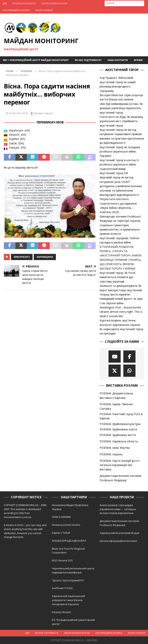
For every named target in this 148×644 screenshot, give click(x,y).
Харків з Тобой (61, 533)
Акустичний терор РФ (114, 173)
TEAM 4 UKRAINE (61, 517)
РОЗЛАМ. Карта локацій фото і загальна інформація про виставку (120, 465)
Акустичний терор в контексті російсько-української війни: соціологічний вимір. (119, 164)
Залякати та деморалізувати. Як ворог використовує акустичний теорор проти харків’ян (121, 290)
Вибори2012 (22, 257)
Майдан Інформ (43, 113)
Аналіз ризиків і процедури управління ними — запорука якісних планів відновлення (118, 509)
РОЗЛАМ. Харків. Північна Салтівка (116, 406)
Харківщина (45, 257)
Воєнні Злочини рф (24, 3)
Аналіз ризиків (44, 10)
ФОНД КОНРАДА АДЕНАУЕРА (69, 541)
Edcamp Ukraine (61, 612)
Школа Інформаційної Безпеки (118, 541)
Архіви (138, 60)
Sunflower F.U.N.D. (63, 588)
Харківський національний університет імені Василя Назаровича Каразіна (68, 600)
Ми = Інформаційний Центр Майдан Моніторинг (36, 60)
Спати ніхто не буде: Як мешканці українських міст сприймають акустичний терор (121, 121)
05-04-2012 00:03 (19, 113)
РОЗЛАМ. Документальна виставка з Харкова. (116, 395)
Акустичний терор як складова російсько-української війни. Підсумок (120, 152)
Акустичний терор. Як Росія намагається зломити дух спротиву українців (117, 277)
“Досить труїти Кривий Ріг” (68, 580)
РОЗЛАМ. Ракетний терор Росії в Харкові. (121, 416)
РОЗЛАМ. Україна (111, 454)
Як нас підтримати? (88, 60)
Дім (5, 3)
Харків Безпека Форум (54, 3)
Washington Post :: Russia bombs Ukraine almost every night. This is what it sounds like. (121, 312)
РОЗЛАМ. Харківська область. (119, 441)
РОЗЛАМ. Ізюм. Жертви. (115, 448)
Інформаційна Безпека (16, 10)
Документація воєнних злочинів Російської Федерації (120, 478)
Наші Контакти (118, 60)
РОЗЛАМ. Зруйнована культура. (120, 424)
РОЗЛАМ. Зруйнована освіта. (119, 429)
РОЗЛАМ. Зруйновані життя (118, 435)
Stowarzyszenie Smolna (66, 525)
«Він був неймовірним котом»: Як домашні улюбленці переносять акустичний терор (121, 108)
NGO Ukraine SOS (62, 560)
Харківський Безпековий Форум (119, 533)
